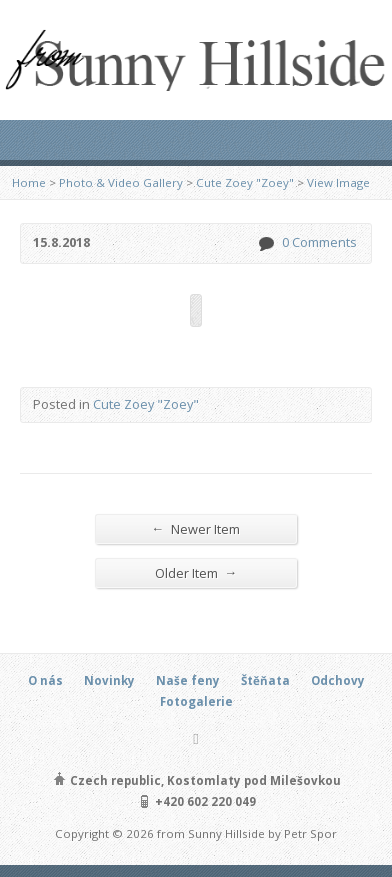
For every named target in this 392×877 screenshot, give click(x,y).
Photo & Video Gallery (121, 182)
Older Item (196, 572)
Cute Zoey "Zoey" (245, 182)
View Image (338, 182)
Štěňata (265, 680)
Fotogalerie (196, 701)
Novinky (109, 680)
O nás (45, 680)
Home (29, 182)
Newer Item (196, 528)
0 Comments (265, 243)
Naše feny (188, 680)
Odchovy (338, 680)
